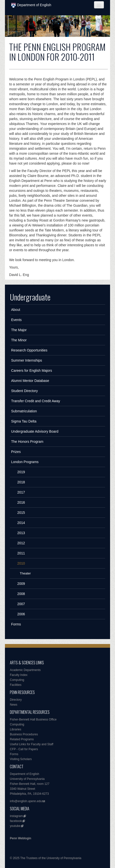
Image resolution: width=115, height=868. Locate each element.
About (16, 310)
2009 (21, 584)
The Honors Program (27, 442)
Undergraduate (30, 297)
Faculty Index (19, 675)
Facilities (16, 685)
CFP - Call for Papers (24, 749)
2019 (21, 472)
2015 (21, 513)
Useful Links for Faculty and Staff (32, 744)
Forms (16, 624)
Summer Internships (27, 360)
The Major (19, 330)
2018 (21, 482)
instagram (16, 816)
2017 (21, 492)
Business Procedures (24, 734)
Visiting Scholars (21, 759)
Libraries (16, 729)
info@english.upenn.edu (26, 801)
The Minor (19, 340)
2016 (21, 502)
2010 (21, 563)
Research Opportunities (29, 350)
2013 (21, 533)
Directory (16, 700)
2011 (21, 553)
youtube (15, 826)
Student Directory (24, 391)
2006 (21, 614)
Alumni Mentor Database (30, 381)
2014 (21, 523)
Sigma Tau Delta (24, 421)
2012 (21, 543)
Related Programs (22, 739)
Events (16, 320)
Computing (17, 680)
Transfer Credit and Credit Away (36, 401)
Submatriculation (24, 411)
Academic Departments (25, 670)
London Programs (25, 462)
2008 (21, 594)
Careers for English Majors (32, 371)
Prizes (16, 452)
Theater (25, 573)
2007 (21, 604)
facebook (16, 821)
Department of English (31, 5)
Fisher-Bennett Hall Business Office (33, 719)
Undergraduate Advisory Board (35, 431)
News (14, 705)
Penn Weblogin (20, 838)
